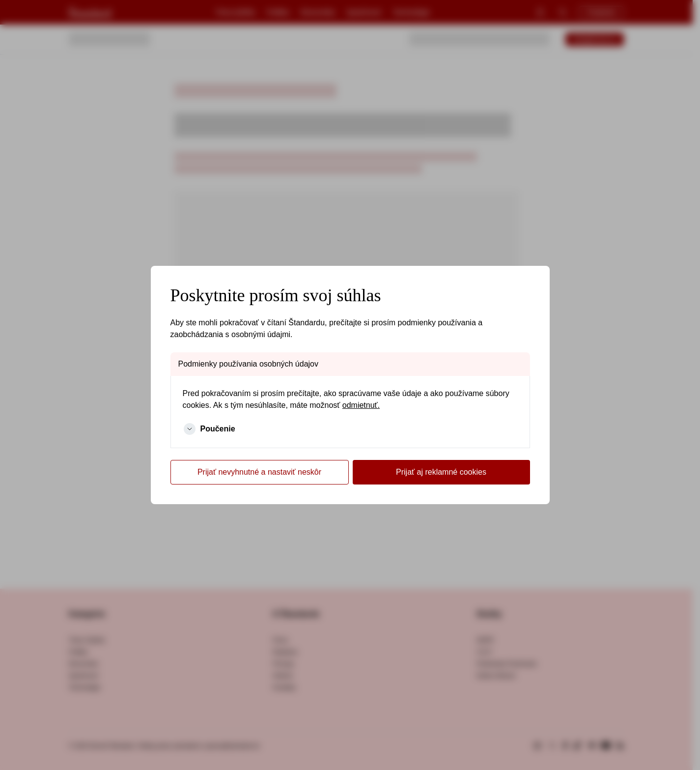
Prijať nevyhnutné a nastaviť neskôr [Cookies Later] (259, 472)
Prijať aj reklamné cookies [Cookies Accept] (441, 472)
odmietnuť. (361, 405)
